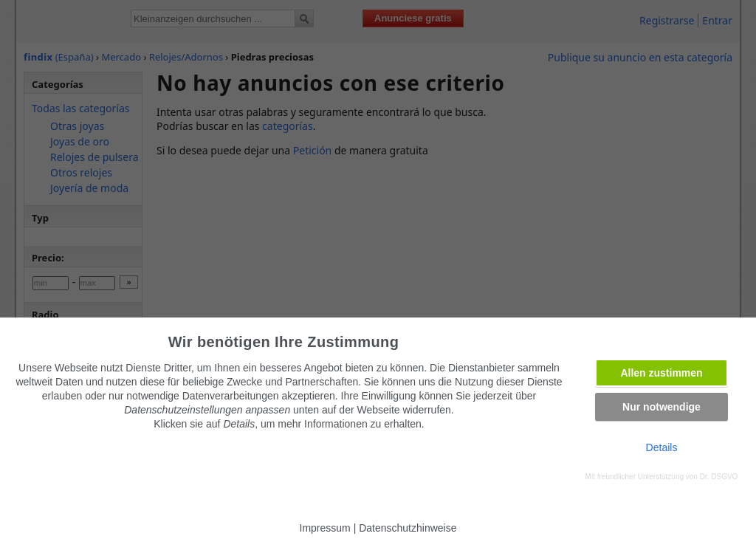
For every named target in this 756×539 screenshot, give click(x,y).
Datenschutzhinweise (408, 528)
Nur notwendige (661, 407)
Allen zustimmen (661, 373)
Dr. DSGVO (719, 477)
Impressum (325, 528)
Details (662, 447)
